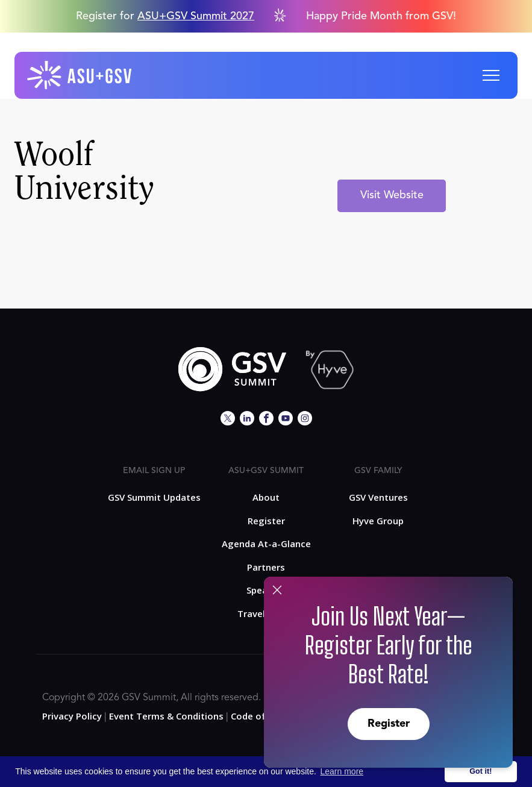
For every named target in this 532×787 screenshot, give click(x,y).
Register (389, 724)
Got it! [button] (480, 771)
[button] (491, 75)
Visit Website (392, 195)
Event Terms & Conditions (166, 716)
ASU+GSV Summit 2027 (196, 16)
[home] (80, 75)
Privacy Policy (72, 716)
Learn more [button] (342, 771)
